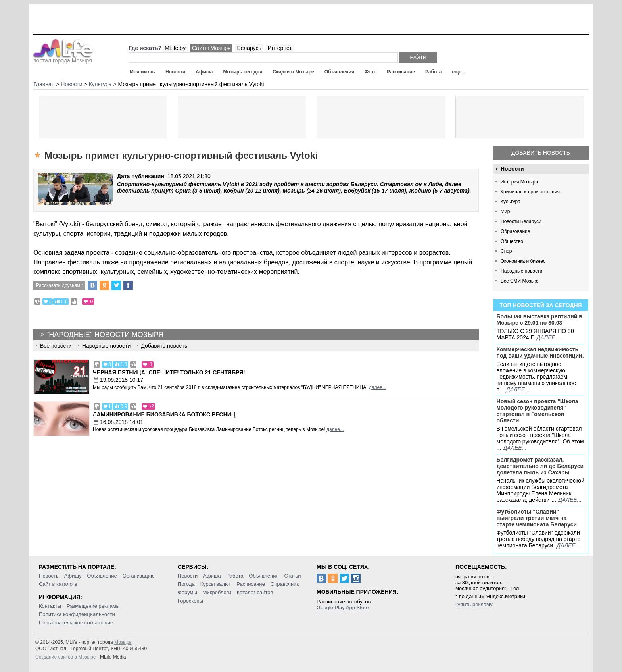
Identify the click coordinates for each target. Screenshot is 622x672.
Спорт (507, 251)
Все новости (56, 346)
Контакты (50, 606)
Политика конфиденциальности (77, 614)
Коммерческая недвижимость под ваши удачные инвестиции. (540, 352)
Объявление (102, 576)
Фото (371, 72)
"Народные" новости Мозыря (105, 335)
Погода (186, 584)
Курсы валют (216, 584)
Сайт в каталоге (58, 584)
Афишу (73, 576)
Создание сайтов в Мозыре (65, 657)
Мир (505, 212)
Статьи (292, 576)
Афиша (204, 72)
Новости (175, 72)
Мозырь (123, 642)
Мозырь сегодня (243, 72)
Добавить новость (541, 153)
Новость (49, 576)
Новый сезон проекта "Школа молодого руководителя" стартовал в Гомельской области (538, 411)
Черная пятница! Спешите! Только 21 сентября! (169, 372)
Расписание (401, 72)
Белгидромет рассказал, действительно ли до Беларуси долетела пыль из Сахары (540, 466)
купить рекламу (474, 604)
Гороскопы (190, 601)
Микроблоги (217, 592)
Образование (515, 231)
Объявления (339, 72)
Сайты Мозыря (211, 48)
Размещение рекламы (93, 606)
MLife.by (175, 48)
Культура (511, 202)
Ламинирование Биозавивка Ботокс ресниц (164, 414)
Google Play (331, 607)
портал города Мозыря (63, 58)
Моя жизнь (142, 72)
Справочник (285, 584)
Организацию (139, 576)
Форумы (187, 592)
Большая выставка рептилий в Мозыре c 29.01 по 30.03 (539, 320)
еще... (458, 72)
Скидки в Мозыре (293, 72)
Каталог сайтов (255, 592)
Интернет (280, 48)
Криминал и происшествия (530, 192)
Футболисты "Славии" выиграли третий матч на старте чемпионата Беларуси (537, 518)
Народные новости (521, 271)
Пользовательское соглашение (76, 623)
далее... (548, 337)
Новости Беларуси (521, 221)
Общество (512, 241)
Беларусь (249, 48)
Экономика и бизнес (523, 261)
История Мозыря (519, 182)
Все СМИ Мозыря (520, 281)
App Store (357, 607)
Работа (434, 72)
